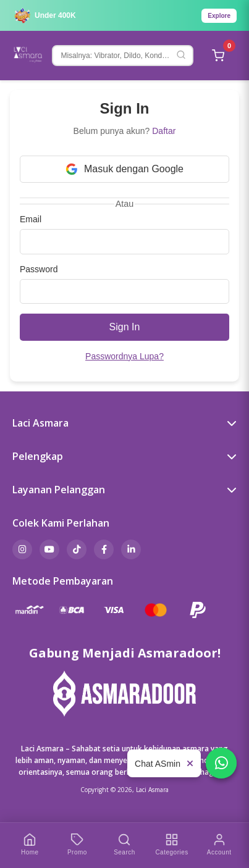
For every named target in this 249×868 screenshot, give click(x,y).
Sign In (125, 327)
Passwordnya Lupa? (124, 356)
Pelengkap (124, 456)
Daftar (164, 131)
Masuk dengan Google (124, 169)
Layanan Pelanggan (124, 490)
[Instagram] (22, 549)
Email (31, 219)
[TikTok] (77, 549)
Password (39, 269)
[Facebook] (104, 549)
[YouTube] (49, 549)
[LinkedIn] (131, 549)
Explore (219, 16)
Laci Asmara (124, 423)
